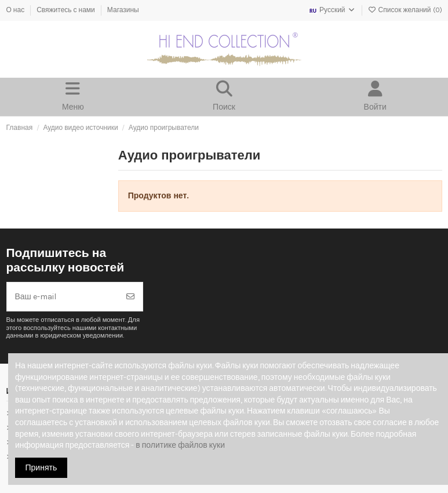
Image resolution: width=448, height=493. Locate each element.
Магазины (123, 10)
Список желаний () (405, 10)
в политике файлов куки (180, 445)
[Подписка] (130, 297)
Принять (41, 468)
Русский (332, 10)
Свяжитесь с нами (67, 10)
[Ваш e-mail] (63, 297)
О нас (17, 10)
